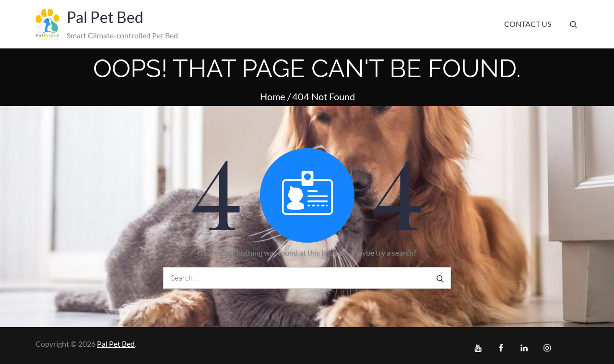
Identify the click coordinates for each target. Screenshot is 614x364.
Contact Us (528, 24)
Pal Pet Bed (105, 17)
